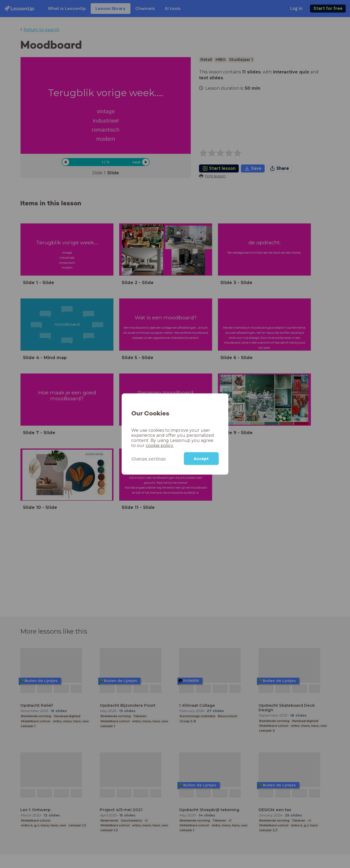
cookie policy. (160, 445)
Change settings (149, 458)
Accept (201, 459)
